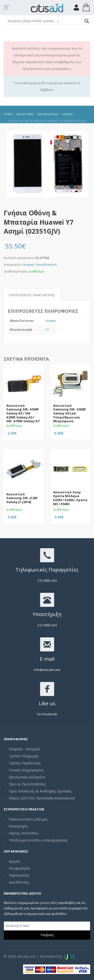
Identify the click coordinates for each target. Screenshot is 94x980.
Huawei (29, 264)
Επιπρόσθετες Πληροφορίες (32, 295)
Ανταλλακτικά (46, 264)
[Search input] (45, 21)
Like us (47, 703)
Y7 (47, 330)
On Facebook (47, 714)
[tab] (32, 295)
